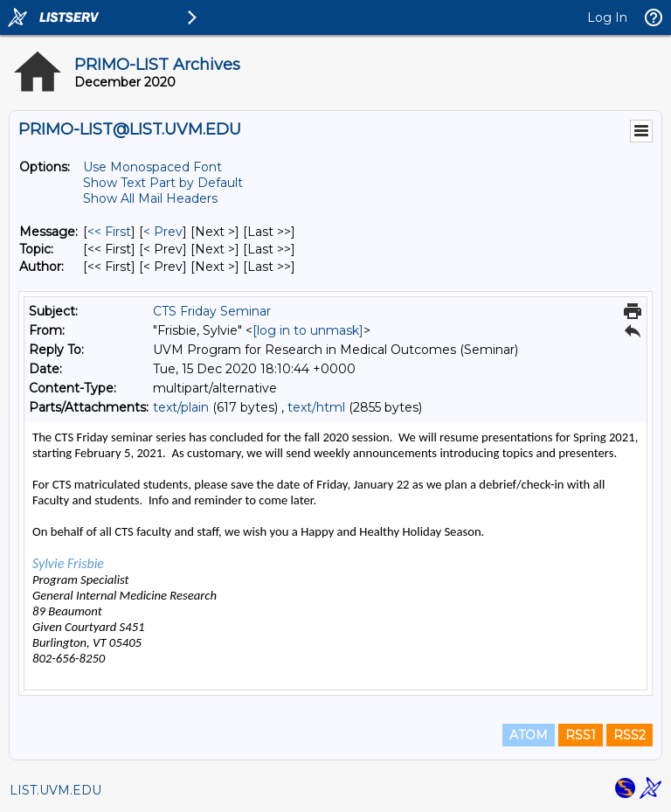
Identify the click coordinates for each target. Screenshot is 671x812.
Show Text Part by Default (163, 183)
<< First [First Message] (109, 232)
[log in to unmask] (308, 330)
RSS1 (581, 735)
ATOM (529, 735)
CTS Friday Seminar (212, 311)
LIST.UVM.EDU (55, 790)
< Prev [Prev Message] (163, 232)
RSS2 (629, 735)
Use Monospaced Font (152, 167)
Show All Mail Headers (150, 198)
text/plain (181, 407)
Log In (607, 17)
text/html (316, 407)
